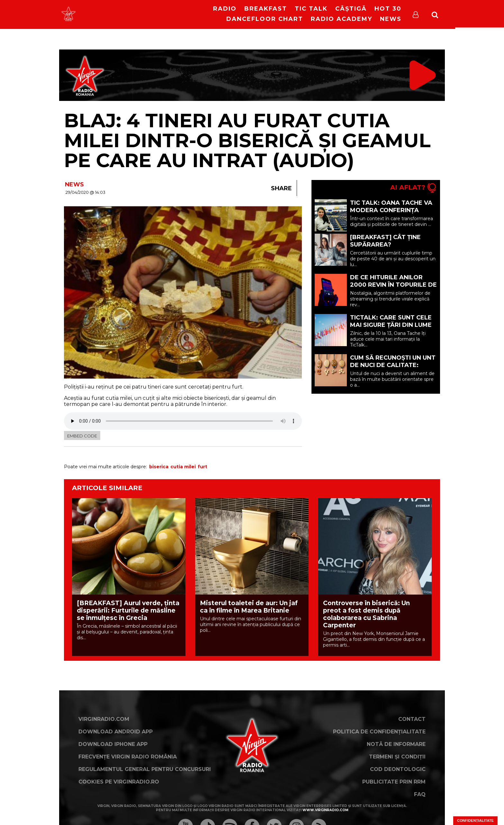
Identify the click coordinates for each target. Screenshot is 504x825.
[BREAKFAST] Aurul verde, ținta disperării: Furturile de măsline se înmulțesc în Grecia (128, 610)
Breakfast (266, 9)
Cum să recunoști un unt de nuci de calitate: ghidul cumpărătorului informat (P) (393, 369)
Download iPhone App (113, 744)
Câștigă (351, 9)
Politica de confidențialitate (379, 732)
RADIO (225, 9)
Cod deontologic (398, 769)
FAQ (420, 794)
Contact (412, 719)
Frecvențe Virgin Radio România (128, 757)
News (391, 19)
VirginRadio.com (104, 719)
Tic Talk (311, 9)
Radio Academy (342, 19)
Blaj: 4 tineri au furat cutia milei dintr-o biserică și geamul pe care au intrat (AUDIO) (247, 140)
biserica (159, 467)
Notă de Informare (396, 744)
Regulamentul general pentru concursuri (145, 769)
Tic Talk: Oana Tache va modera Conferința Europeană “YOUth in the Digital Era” (393, 214)
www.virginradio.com (325, 810)
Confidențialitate (475, 821)
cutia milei (183, 467)
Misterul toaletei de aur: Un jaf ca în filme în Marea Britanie (249, 607)
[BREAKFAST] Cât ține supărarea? (385, 241)
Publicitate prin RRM (394, 782)
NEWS (74, 184)
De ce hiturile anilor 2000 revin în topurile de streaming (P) (393, 285)
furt (203, 467)
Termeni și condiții (397, 757)
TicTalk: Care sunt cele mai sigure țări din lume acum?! (391, 325)
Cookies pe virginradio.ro (119, 782)
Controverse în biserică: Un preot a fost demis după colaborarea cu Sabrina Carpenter (366, 614)
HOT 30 (388, 9)
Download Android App (116, 732)
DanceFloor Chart (265, 19)
